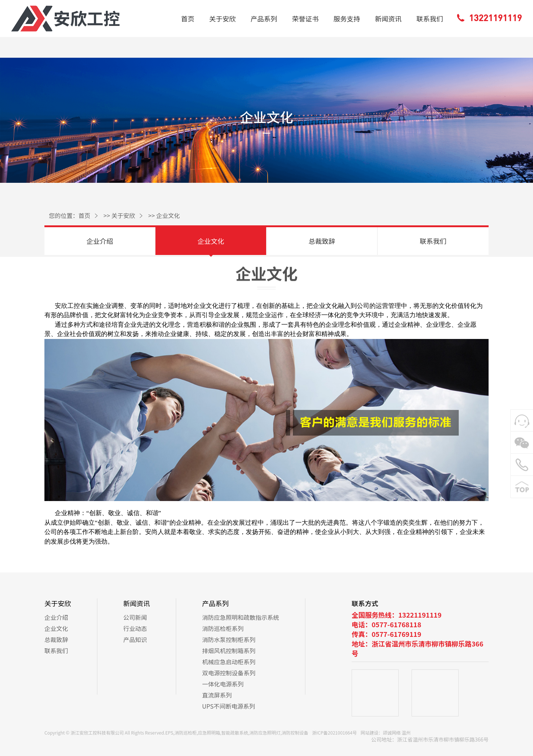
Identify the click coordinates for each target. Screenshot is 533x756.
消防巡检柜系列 (223, 628)
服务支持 (347, 19)
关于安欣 (222, 19)
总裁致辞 (322, 241)
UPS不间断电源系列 (229, 706)
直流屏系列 (217, 695)
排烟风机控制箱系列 (229, 651)
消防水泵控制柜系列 (229, 639)
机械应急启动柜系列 (229, 662)
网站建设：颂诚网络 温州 (385, 733)
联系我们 (430, 19)
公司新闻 (135, 617)
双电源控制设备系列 (229, 673)
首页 (188, 19)
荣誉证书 (305, 19)
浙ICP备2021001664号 (334, 733)
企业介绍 (100, 241)
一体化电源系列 (223, 684)
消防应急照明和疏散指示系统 (241, 617)
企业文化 (168, 215)
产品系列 (264, 19)
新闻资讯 (388, 19)
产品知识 (135, 639)
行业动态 (135, 628)
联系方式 (365, 603)
